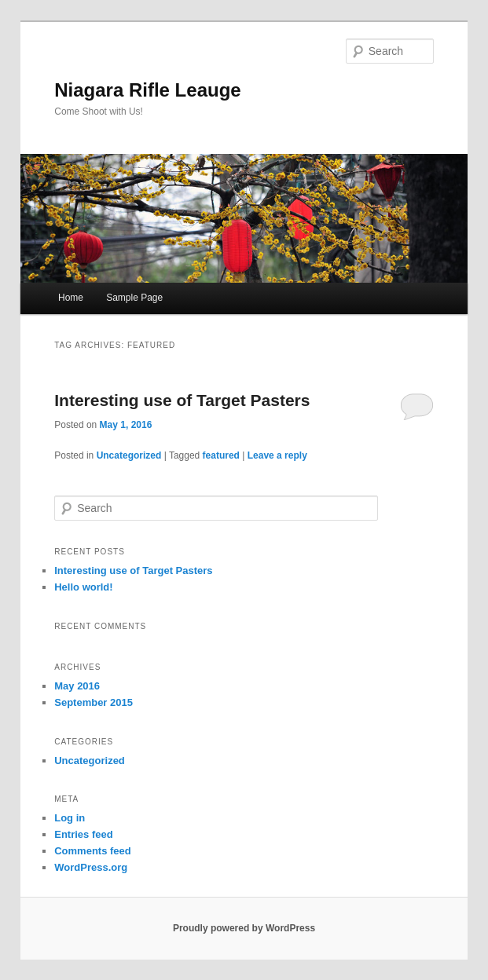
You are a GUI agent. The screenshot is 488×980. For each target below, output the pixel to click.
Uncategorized (129, 455)
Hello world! (83, 587)
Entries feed (83, 834)
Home (71, 298)
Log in (70, 818)
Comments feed (93, 851)
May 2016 (77, 686)
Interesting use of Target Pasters (182, 400)
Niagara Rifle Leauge (147, 90)
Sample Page (134, 298)
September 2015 (94, 702)
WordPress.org (91, 867)
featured (221, 455)
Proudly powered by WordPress (244, 928)
